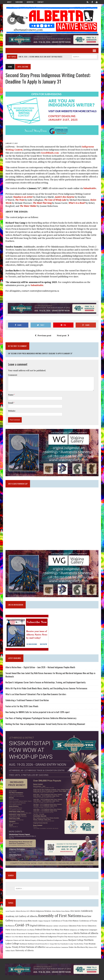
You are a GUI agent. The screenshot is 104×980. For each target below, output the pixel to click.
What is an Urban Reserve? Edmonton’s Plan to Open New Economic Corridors (36, 688)
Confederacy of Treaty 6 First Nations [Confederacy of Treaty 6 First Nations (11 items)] (65, 915)
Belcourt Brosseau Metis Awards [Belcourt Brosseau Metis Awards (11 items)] (25, 915)
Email (11, 396)
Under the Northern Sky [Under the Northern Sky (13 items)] (78, 942)
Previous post (43, 336)
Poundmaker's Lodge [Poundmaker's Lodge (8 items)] (67, 938)
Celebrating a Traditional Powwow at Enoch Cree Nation (27, 694)
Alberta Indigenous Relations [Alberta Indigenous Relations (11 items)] (40, 906)
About (9, 2)
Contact (41, 2)
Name (11, 388)
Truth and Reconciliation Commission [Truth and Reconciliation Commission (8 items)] (56, 942)
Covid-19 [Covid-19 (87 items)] (22, 920)
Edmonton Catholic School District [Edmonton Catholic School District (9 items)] (57, 920)
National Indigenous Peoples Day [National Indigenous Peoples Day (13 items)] (54, 931)
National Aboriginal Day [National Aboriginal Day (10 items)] (31, 931)
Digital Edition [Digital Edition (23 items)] (37, 920)
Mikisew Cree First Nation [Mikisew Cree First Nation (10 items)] (14, 931)
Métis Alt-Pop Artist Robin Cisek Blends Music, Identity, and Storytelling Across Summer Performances (46, 682)
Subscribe (19, 2)
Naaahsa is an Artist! (23, 197)
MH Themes (33, 978)
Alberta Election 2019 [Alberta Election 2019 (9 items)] (22, 906)
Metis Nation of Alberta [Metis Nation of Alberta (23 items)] (86, 928)
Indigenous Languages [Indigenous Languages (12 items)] (88, 924)
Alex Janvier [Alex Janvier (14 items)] (75, 906)
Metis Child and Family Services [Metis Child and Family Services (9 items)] (63, 928)
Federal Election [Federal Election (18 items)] (42, 924)
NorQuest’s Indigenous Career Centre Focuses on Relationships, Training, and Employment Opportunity (45, 676)
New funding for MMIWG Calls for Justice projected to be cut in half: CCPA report (37, 706)
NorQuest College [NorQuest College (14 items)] (76, 935)
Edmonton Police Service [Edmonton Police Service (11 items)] (78, 920)
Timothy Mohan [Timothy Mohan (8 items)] (78, 938)
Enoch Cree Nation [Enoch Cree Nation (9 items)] (28, 924)
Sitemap (96, 978)
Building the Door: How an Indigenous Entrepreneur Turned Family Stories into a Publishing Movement (45, 718)
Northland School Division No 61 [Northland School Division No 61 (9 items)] (38, 938)
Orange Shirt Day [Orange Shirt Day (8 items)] (54, 938)
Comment (12, 368)
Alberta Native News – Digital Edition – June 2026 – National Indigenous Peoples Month (40, 661)
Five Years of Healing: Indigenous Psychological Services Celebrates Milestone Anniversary (41, 712)
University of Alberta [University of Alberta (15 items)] (24, 945)
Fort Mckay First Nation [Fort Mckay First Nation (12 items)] (60, 924)
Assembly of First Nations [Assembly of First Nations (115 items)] (59, 910)
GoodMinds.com (50, 153)
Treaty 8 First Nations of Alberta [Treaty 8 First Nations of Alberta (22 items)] (28, 942)
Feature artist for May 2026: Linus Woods (22, 700)
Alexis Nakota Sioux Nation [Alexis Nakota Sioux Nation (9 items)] (60, 906)
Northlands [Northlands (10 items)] (23, 938)
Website (11, 404)
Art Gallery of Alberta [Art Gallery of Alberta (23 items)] (26, 911)
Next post (63, 336)
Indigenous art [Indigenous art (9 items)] (74, 924)
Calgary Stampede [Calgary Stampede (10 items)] (44, 915)
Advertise (30, 2)
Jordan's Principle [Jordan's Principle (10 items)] (46, 928)
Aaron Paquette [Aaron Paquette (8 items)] (10, 906)
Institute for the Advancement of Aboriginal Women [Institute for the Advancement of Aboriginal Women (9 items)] (22, 928)
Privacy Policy (86, 978)
